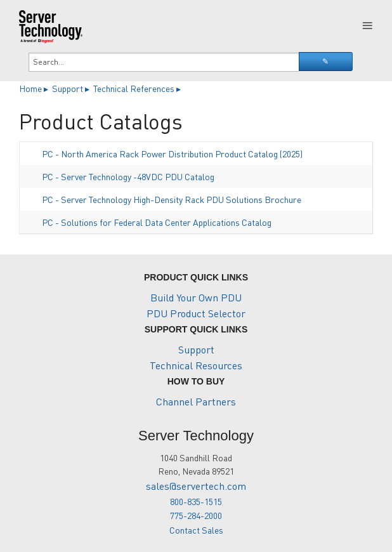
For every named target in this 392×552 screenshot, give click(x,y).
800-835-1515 (196, 501)
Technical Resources (196, 365)
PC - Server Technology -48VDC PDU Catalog (128, 176)
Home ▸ (35, 88)
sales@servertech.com (196, 486)
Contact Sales (196, 530)
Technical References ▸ (138, 88)
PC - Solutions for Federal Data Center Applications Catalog (157, 222)
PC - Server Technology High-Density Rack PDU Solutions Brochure (172, 199)
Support (196, 349)
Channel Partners (196, 401)
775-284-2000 (196, 515)
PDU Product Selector (196, 313)
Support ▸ (72, 88)
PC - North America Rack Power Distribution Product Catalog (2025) (172, 154)
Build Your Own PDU (196, 297)
